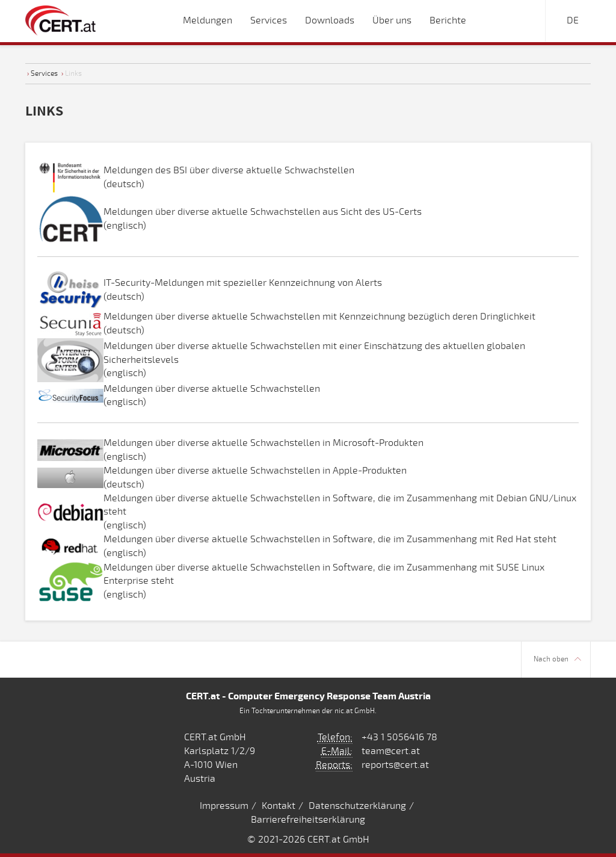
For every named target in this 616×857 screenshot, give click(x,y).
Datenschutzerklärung (357, 806)
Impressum (224, 806)
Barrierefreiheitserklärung (308, 820)
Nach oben (557, 659)
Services (44, 73)
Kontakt (279, 806)
